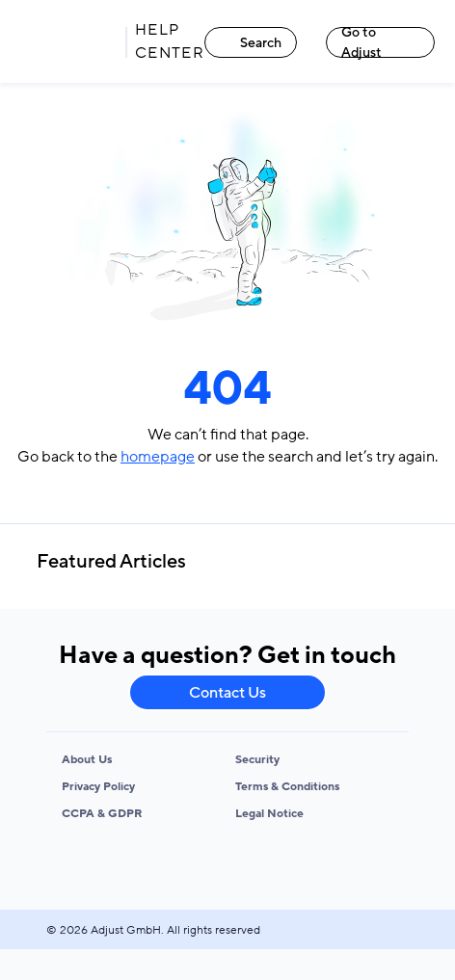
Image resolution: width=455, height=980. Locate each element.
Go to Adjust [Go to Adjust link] (361, 42)
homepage (158, 457)
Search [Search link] (251, 43)
